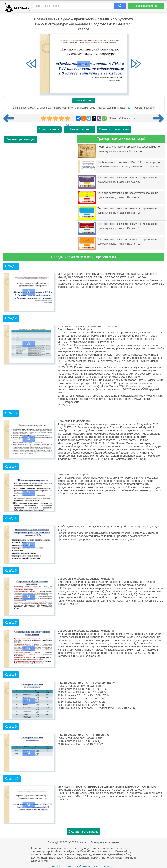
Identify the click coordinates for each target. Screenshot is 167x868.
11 (129, 108)
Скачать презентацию (21, 139)
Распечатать (84, 101)
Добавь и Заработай (146, 6)
